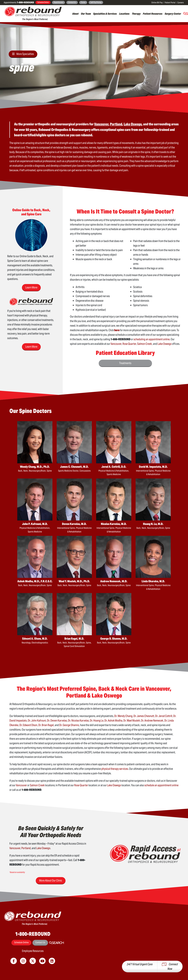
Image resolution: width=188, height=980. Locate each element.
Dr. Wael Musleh (132, 721)
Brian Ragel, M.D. (74, 639)
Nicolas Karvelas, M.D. (114, 524)
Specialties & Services (105, 14)
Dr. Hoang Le (97, 721)
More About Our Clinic (51, 880)
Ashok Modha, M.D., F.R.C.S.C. (35, 581)
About (75, 14)
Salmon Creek (145, 344)
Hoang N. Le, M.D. (153, 524)
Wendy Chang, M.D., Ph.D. (35, 467)
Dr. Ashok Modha (113, 721)
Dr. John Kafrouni (37, 721)
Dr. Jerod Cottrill (164, 716)
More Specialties (25, 54)
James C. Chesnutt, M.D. (74, 467)
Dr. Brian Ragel (46, 725)
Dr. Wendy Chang (123, 716)
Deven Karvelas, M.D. (74, 524)
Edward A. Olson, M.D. (35, 639)
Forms (83, 2)
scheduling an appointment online (152, 339)
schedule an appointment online (161, 785)
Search (58, 943)
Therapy (136, 14)
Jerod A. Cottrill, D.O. (114, 467)
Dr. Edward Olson (28, 725)
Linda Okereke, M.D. (153, 581)
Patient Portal (170, 2)
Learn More (31, 287)
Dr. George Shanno (69, 725)
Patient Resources (153, 14)
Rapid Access (58, 2)
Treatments (125, 363)
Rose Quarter (129, 344)
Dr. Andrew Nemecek (152, 721)
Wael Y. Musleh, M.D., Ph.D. (74, 581)
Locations (124, 14)
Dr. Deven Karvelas (57, 721)
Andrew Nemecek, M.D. (114, 581)
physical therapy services (115, 769)
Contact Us (72, 2)
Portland (26, 848)
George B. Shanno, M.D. (114, 639)
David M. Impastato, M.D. (153, 467)
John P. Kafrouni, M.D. (35, 524)
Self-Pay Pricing (96, 2)
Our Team (86, 14)
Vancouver (116, 344)
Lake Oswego (165, 344)
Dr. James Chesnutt (144, 716)
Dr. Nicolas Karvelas (78, 721)
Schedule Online (43, 2)
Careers (181, 2)
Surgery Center (173, 14)
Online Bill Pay (157, 2)
